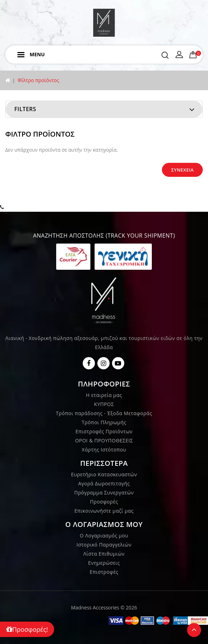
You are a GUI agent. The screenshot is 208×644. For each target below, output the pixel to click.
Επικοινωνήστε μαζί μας (104, 511)
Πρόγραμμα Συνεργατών (104, 493)
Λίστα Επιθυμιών (104, 554)
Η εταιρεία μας (104, 395)
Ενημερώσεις (104, 563)
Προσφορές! (27, 629)
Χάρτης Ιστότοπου (104, 450)
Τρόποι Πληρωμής (104, 422)
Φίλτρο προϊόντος (38, 80)
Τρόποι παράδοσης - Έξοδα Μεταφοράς (104, 413)
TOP (194, 630)
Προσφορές (104, 502)
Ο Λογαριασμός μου (104, 536)
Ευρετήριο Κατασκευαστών (104, 474)
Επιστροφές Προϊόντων (104, 431)
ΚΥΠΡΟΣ (104, 404)
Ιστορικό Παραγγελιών (104, 545)
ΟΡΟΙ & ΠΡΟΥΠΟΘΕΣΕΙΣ (104, 440)
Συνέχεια (182, 170)
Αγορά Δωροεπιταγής (104, 483)
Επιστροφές (104, 572)
